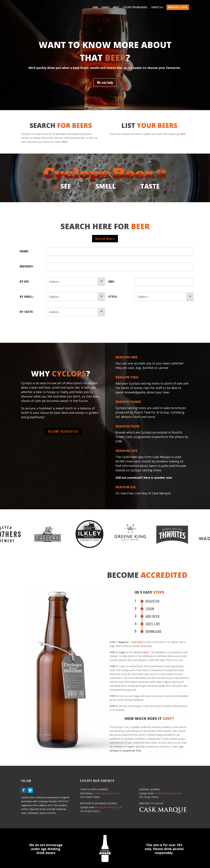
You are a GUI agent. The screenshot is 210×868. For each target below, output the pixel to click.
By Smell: (27, 297)
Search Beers (105, 239)
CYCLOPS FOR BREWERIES (135, 7)
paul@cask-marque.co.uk (107, 793)
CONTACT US (157, 7)
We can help (105, 82)
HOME (95, 7)
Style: (113, 297)
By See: (25, 282)
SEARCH (105, 7)
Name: (24, 251)
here (64, 142)
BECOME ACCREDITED (63, 431)
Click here (137, 642)
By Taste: (27, 312)
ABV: (112, 282)
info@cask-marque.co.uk (109, 807)
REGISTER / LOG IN (178, 7)
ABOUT (116, 7)
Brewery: (27, 266)
